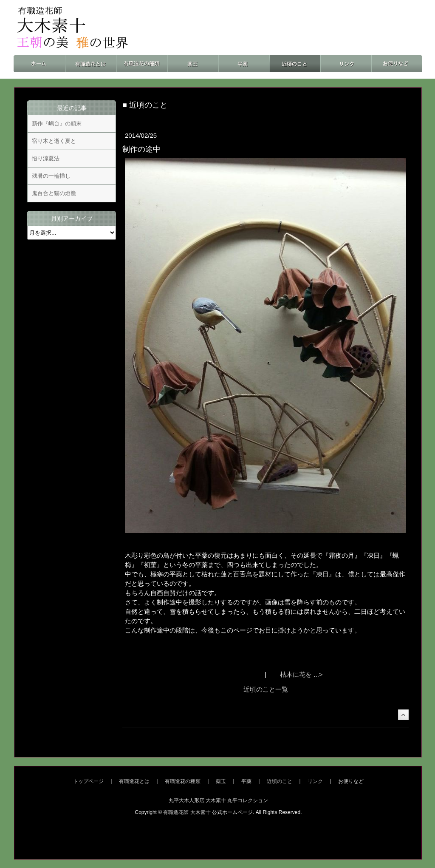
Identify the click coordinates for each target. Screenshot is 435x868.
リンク (315, 781)
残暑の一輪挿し (51, 176)
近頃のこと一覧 (266, 689)
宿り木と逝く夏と (54, 141)
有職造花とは (134, 781)
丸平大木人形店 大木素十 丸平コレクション (219, 800)
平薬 (246, 781)
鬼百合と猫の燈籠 (54, 193)
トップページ (88, 781)
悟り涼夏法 (46, 158)
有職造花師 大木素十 (187, 812)
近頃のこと (280, 781)
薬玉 (221, 781)
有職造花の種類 (183, 781)
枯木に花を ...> (301, 674)
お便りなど (351, 781)
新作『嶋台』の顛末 (57, 123)
